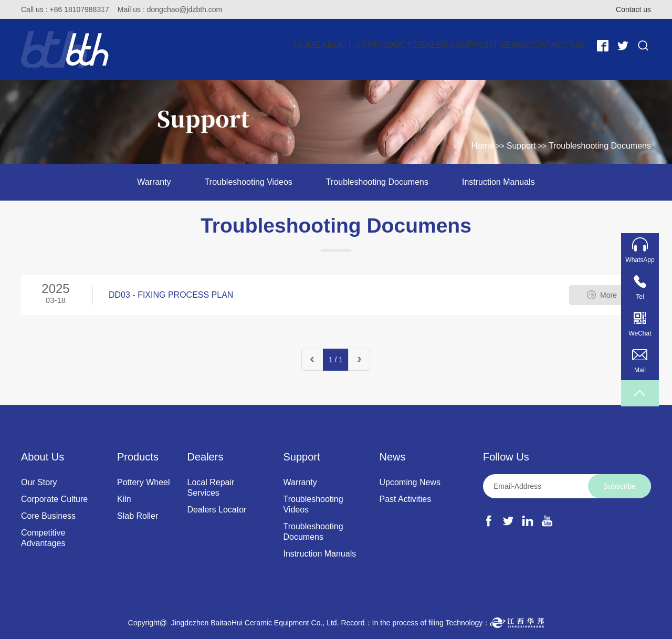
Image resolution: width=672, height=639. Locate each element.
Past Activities (405, 499)
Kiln (124, 499)
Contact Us (546, 45)
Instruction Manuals (498, 182)
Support (427, 45)
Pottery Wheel (143, 482)
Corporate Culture (54, 499)
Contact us (633, 9)
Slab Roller (138, 516)
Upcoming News (409, 482)
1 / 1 (336, 360)
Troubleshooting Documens (600, 146)
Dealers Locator (217, 510)
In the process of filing (408, 623)
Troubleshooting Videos (249, 182)
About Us (235, 45)
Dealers (364, 45)
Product (301, 45)
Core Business (48, 516)
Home (178, 45)
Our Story (39, 482)
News (483, 45)
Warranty (154, 182)
